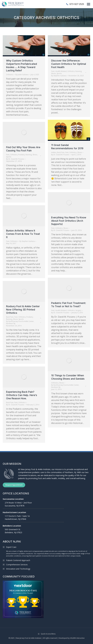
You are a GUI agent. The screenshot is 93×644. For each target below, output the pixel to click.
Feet (53, 71)
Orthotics (10, 75)
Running (78, 71)
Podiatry (22, 155)
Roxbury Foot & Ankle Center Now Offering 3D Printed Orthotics (23, 310)
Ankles (54, 152)
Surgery (78, 310)
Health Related (61, 71)
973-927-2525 (75, 4)
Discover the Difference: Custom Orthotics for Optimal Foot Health (69, 64)
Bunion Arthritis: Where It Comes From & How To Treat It (23, 234)
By (22, 75)
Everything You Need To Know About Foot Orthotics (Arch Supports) (69, 221)
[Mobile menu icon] (89, 4)
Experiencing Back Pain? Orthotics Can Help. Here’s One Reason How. (22, 395)
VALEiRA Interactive (77, 638)
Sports (59, 73)
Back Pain (61, 152)
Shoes (54, 73)
